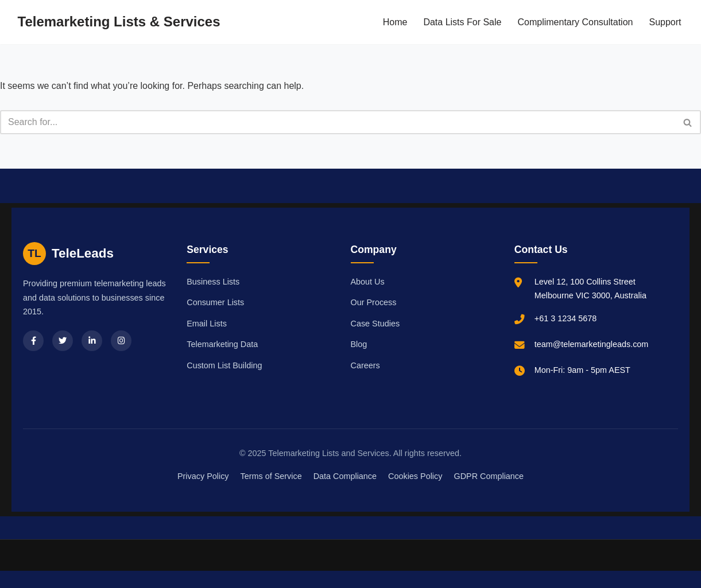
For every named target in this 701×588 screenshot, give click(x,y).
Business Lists (213, 282)
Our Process (374, 302)
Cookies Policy (415, 476)
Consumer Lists (215, 302)
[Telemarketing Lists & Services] (119, 22)
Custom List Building (224, 365)
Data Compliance (345, 476)
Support (665, 22)
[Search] (338, 122)
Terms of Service (271, 476)
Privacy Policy (203, 476)
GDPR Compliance (489, 476)
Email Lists (207, 324)
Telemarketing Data (222, 344)
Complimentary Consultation (575, 22)
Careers (365, 365)
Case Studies (375, 324)
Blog (359, 344)
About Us (368, 282)
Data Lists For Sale (462, 22)
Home (395, 22)
